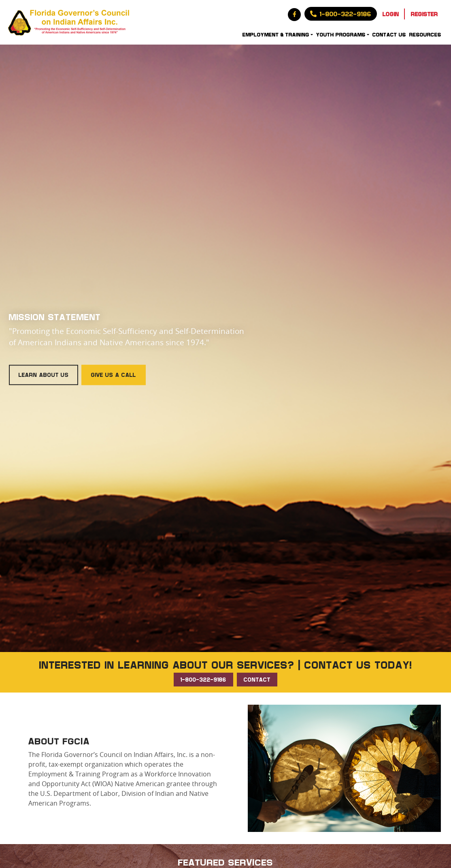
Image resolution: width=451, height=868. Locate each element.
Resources (425, 34)
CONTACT (257, 679)
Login (391, 14)
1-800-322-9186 (203, 679)
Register (424, 14)
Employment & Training (276, 34)
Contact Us (389, 34)
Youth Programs (341, 34)
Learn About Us (44, 375)
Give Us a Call (114, 375)
